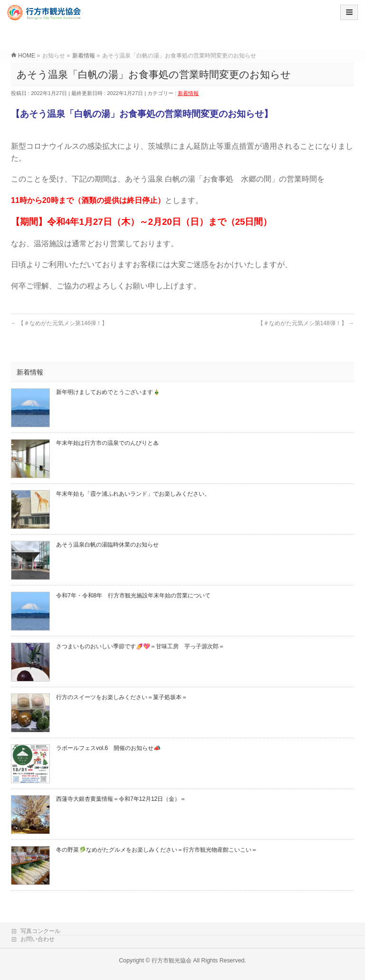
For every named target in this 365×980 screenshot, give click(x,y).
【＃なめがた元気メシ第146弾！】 (59, 323)
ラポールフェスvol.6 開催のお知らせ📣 (108, 748)
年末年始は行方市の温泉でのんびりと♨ (107, 443)
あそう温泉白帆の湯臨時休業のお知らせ (107, 545)
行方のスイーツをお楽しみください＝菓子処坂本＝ (122, 697)
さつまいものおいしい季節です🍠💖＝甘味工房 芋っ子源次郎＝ (140, 646)
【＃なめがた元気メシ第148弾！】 (306, 323)
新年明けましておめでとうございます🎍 (108, 392)
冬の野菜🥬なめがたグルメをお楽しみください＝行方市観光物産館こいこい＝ (157, 850)
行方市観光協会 (172, 961)
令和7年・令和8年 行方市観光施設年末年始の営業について (133, 596)
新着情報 (188, 93)
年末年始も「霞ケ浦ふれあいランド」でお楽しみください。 (133, 494)
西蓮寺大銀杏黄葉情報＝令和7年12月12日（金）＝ (121, 799)
